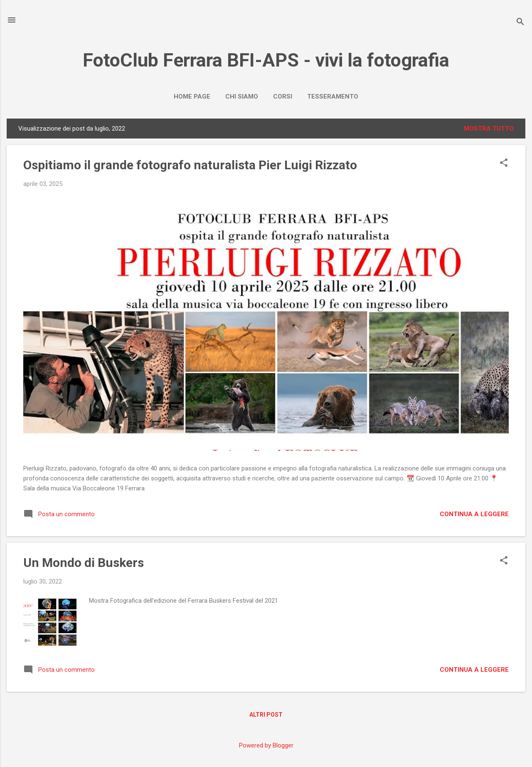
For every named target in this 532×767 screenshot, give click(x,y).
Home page (192, 96)
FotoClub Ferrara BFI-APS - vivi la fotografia (266, 60)
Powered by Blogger (266, 745)
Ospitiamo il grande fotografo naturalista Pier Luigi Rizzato (190, 165)
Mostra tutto (489, 129)
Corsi (283, 96)
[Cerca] (520, 23)
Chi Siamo (242, 96)
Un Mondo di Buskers (84, 563)
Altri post (266, 715)
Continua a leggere (474, 514)
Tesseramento (333, 96)
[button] (504, 163)
